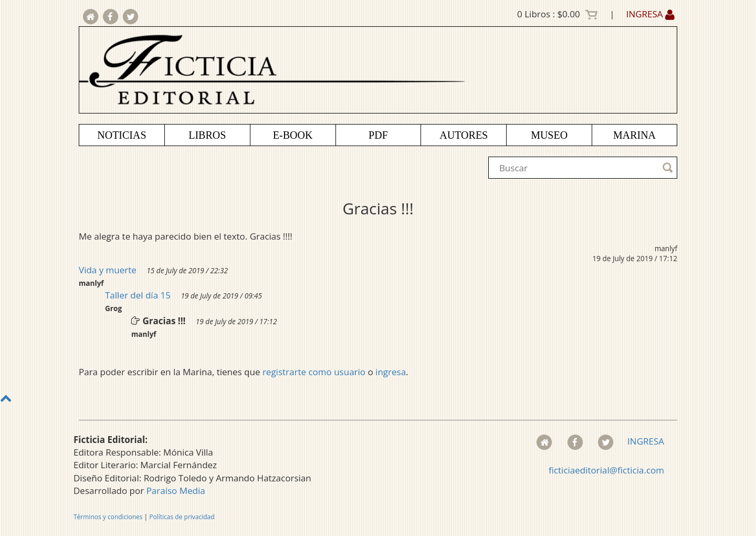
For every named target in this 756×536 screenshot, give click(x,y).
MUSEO (549, 135)
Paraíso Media (176, 491)
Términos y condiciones (108, 517)
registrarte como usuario (314, 372)
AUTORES (464, 135)
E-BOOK (293, 135)
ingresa (391, 372)
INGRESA (650, 14)
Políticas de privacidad (182, 517)
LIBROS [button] (207, 135)
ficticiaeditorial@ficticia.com (606, 470)
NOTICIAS (122, 135)
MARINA (634, 135)
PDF (378, 135)
